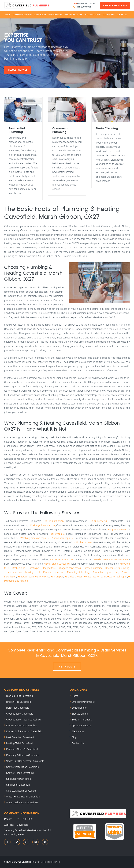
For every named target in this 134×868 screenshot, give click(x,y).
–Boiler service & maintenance (111, 559)
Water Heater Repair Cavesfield (23, 796)
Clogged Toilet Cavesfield (20, 714)
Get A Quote (67, 667)
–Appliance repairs (118, 529)
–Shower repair (26, 576)
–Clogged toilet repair (69, 568)
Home (8, 15)
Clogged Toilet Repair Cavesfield (23, 720)
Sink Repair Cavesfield (18, 785)
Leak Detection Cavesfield (20, 737)
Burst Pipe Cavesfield (18, 708)
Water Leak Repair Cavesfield (22, 802)
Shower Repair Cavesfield (20, 773)
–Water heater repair (95, 576)
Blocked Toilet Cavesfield (20, 696)
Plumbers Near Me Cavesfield (22, 749)
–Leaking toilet (32, 572)
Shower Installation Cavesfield (23, 767)
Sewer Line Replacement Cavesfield (25, 761)
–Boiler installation (53, 521)
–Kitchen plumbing (92, 568)
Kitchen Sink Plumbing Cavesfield (24, 731)
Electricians (109, 15)
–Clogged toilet (48, 568)
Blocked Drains (55, 15)
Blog (74, 737)
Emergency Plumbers (22, 15)
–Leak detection (13, 572)
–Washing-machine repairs (34, 538)
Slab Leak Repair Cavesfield (21, 791)
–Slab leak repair (74, 576)
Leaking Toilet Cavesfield (19, 743)
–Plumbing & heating (77, 572)
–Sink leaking (42, 576)
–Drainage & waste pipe (42, 525)
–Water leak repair (117, 576)
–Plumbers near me (53, 572)
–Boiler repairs (57, 534)
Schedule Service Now (115, 5)
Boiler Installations (73, 15)
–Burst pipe (33, 568)
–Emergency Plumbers (62, 559)
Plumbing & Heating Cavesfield (23, 755)
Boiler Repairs (40, 15)
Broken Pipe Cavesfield (19, 702)
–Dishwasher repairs (61, 538)
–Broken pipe (18, 568)
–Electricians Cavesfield (57, 564)
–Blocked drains (83, 542)
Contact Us (122, 15)
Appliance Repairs (93, 15)
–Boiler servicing (98, 521)
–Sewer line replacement (105, 572)
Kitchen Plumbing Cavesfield (22, 725)
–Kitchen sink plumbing (117, 568)
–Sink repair (57, 576)
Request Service (18, 70)
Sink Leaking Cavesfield (19, 779)
